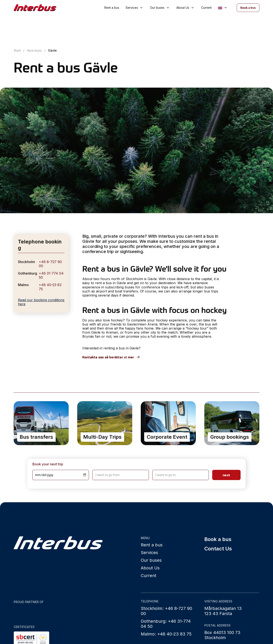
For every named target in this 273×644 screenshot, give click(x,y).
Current (206, 8)
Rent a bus (112, 8)
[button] (135, 8)
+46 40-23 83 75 (50, 287)
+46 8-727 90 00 (50, 264)
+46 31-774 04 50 (51, 275)
